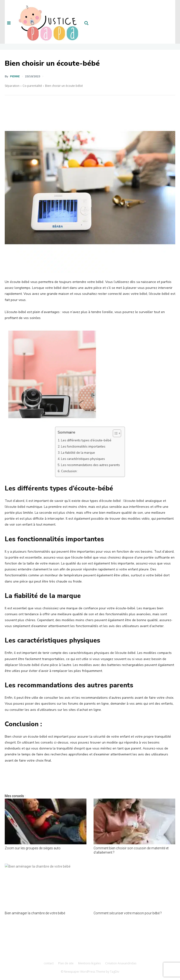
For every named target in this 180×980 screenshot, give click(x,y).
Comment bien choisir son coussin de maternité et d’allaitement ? (131, 850)
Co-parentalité (32, 86)
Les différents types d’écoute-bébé (86, 440)
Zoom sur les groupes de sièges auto (33, 848)
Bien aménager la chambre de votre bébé (35, 913)
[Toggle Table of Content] (115, 433)
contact (49, 963)
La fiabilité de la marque (78, 453)
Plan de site (66, 963)
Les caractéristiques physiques (83, 459)
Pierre (15, 76)
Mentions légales (89, 963)
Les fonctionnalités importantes (83, 447)
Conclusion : (70, 471)
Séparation (12, 86)
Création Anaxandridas (121, 963)
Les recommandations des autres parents (90, 465)
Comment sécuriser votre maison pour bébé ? (128, 913)
